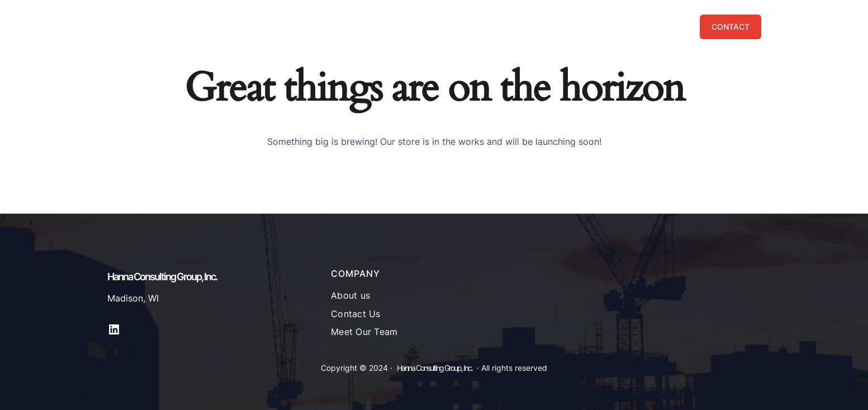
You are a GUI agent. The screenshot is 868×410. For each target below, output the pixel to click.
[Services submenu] (519, 27)
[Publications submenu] (635, 27)
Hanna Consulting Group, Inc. (146, 27)
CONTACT (731, 27)
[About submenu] (561, 27)
